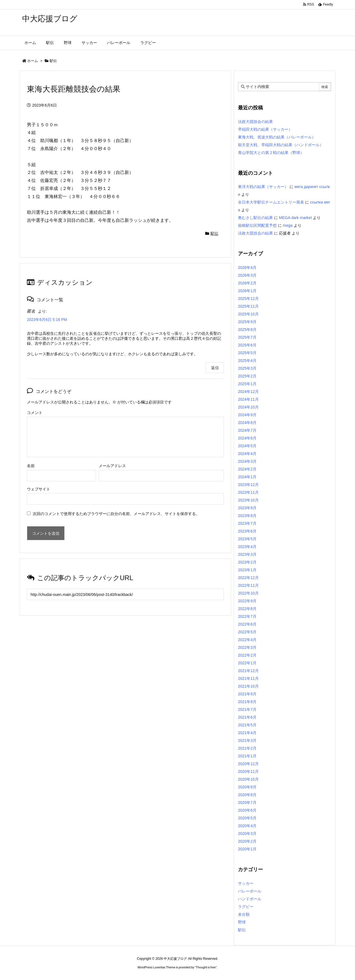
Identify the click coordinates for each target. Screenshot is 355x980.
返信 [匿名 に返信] (215, 368)
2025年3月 (247, 368)
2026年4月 (247, 267)
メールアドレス (112, 466)
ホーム (33, 61)
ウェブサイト (39, 489)
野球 (242, 922)
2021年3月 (247, 740)
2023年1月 (247, 570)
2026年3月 (247, 275)
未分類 (244, 914)
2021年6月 (247, 717)
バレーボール (250, 891)
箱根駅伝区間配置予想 (257, 225)
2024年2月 (247, 469)
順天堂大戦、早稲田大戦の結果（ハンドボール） (281, 145)
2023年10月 (248, 500)
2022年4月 (247, 640)
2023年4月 (247, 547)
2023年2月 (247, 562)
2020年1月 (247, 849)
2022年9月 (247, 601)
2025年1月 (247, 384)
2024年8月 (247, 423)
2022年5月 (247, 632)
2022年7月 (247, 616)
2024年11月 (248, 399)
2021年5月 (247, 725)
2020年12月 (248, 764)
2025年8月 (247, 330)
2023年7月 (247, 523)
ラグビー (246, 907)
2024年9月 (247, 415)
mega (288, 225)
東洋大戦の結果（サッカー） (263, 187)
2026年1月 (247, 291)
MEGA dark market (295, 218)
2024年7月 (247, 430)
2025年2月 (247, 376)
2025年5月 (247, 353)
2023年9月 (247, 508)
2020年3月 (247, 834)
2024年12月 (248, 392)
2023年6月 (247, 531)
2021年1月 (247, 756)
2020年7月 (247, 802)
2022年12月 (248, 578)
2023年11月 (248, 492)
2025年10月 (248, 314)
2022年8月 (247, 609)
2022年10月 (248, 593)
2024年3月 (247, 461)
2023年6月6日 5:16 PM (47, 320)
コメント (35, 413)
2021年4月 (247, 733)
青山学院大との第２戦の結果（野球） (271, 153)
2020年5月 (247, 818)
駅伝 (53, 61)
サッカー (246, 883)
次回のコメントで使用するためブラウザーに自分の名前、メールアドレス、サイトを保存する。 (116, 514)
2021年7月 (247, 709)
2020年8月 (247, 795)
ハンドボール (250, 899)
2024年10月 (248, 407)
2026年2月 (247, 283)
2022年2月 (247, 655)
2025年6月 (247, 345)
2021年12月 (248, 671)
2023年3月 (247, 554)
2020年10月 (248, 779)
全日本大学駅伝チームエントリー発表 (271, 202)
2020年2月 (247, 841)
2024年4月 (247, 454)
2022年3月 (247, 647)
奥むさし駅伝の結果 (255, 218)
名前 (31, 466)
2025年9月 (247, 322)
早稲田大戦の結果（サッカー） (265, 129)
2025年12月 (248, 299)
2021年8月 (247, 702)
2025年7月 (247, 337)
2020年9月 (247, 787)
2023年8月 (247, 516)
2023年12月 (248, 485)
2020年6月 (247, 810)
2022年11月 (248, 585)
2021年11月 (248, 678)
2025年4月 (247, 361)
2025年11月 (248, 306)
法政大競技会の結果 (255, 122)
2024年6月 (247, 438)
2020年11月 (248, 771)
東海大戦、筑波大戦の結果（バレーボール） (277, 137)
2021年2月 (247, 748)
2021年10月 (248, 686)
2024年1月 (247, 477)
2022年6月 (247, 624)
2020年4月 (247, 826)
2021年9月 (247, 694)
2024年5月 (247, 446)
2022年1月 (247, 663)
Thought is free (206, 967)
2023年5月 (247, 539)
